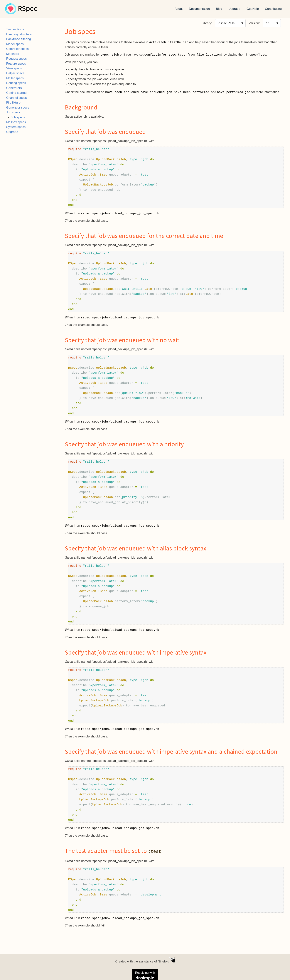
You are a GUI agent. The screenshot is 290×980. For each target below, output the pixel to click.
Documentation (199, 9)
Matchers (13, 54)
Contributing (273, 9)
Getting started (16, 93)
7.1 (268, 23)
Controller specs (17, 49)
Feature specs (16, 64)
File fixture (13, 103)
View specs (14, 68)
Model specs (15, 44)
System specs (16, 127)
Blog (219, 9)
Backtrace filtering (19, 39)
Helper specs (15, 73)
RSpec (27, 9)
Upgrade (234, 9)
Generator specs (18, 108)
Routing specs (16, 83)
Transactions (15, 29)
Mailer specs (15, 78)
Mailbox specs (16, 122)
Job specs (13, 112)
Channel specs (17, 98)
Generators (14, 88)
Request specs (17, 59)
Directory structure (19, 34)
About (179, 9)
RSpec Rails (226, 23)
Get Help (253, 9)
